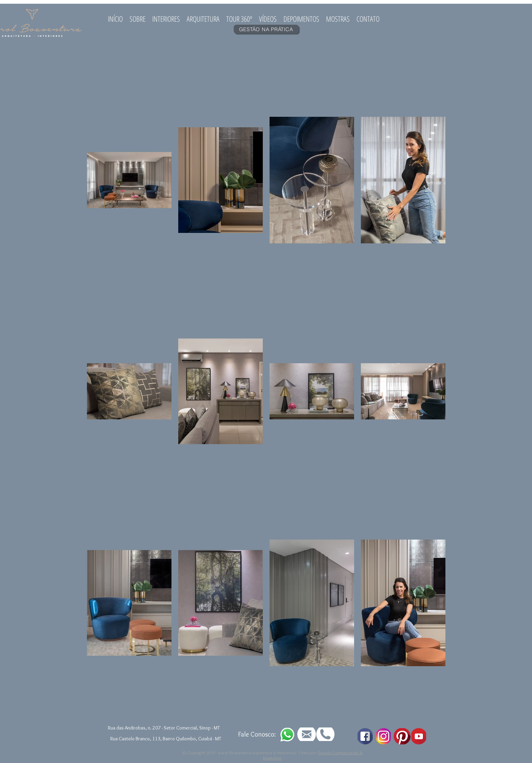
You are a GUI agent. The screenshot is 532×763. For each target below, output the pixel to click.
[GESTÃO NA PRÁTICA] (266, 29)
